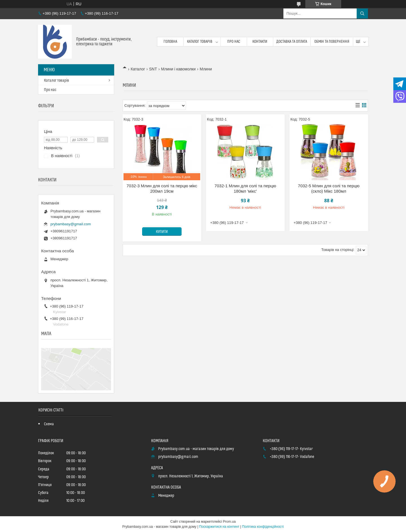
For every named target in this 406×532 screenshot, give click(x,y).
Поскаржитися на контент (219, 527)
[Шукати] (362, 14)
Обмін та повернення (332, 42)
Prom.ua (229, 522)
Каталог (138, 69)
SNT (153, 69)
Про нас (234, 42)
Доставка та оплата (292, 42)
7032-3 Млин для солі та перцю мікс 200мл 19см (162, 189)
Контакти (260, 42)
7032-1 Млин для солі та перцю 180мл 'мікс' (245, 189)
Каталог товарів (200, 42)
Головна (170, 42)
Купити (162, 232)
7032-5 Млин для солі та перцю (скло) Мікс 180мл (329, 189)
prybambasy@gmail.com (71, 224)
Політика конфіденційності (263, 527)
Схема (49, 424)
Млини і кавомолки (178, 69)
